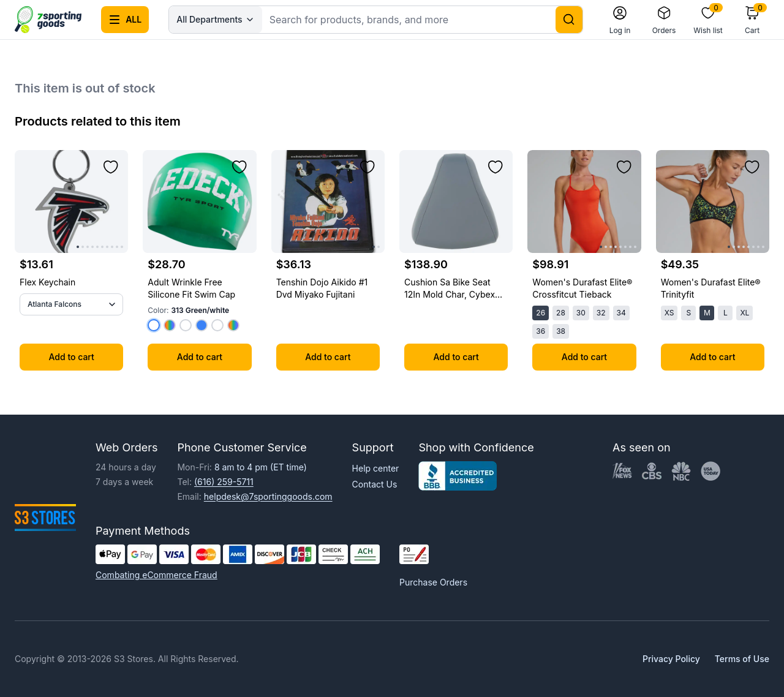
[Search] (569, 20)
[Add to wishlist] (111, 167)
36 (541, 331)
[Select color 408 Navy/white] (186, 325)
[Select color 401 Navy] (170, 325)
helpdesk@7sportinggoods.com (268, 496)
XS (669, 313)
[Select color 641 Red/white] (217, 325)
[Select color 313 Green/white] (154, 325)
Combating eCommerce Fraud (156, 575)
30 (581, 313)
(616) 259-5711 (224, 482)
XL (744, 313)
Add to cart (72, 357)
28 (561, 313)
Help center (376, 468)
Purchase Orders (433, 582)
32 (601, 313)
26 (541, 313)
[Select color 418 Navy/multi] (233, 325)
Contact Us (375, 484)
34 (621, 313)
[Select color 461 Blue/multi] (202, 325)
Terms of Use (742, 659)
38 (561, 331)
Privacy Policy (671, 659)
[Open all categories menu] (125, 20)
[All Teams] (71, 304)
